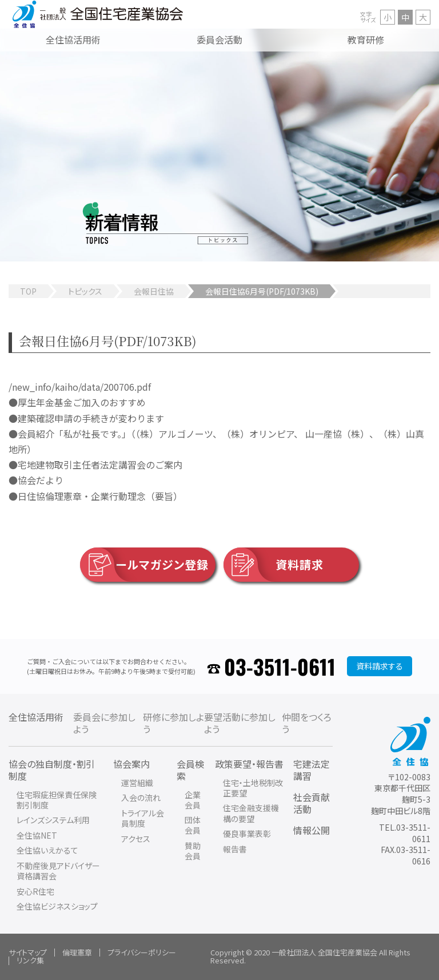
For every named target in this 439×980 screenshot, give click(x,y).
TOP (28, 291)
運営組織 (137, 783)
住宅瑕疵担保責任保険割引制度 (57, 800)
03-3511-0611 (280, 666)
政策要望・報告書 (249, 764)
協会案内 (131, 764)
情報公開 (312, 830)
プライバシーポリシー (142, 952)
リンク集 (30, 960)
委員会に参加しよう (104, 723)
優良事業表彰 (247, 834)
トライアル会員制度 (143, 818)
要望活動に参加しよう (240, 723)
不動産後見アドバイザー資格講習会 (58, 871)
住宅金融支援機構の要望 (251, 813)
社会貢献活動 (312, 803)
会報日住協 (154, 291)
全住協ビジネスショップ (57, 906)
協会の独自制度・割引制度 (52, 770)
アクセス (136, 839)
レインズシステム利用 (53, 820)
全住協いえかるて (47, 850)
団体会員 (193, 825)
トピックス (85, 291)
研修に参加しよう (173, 723)
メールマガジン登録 (144, 565)
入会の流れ (141, 798)
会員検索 (190, 770)
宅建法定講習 (312, 770)
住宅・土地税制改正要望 (253, 788)
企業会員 (193, 800)
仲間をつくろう (307, 723)
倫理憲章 (77, 952)
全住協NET (37, 835)
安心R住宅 (35, 891)
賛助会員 (193, 851)
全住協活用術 (36, 717)
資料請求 (274, 565)
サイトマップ (28, 952)
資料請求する (380, 666)
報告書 (235, 849)
